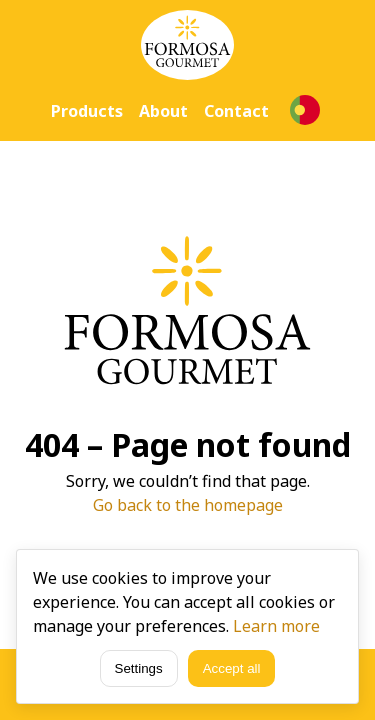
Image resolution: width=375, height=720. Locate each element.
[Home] (187, 45)
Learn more (276, 626)
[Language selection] (305, 110)
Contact (236, 111)
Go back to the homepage (188, 505)
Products (87, 111)
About (163, 111)
